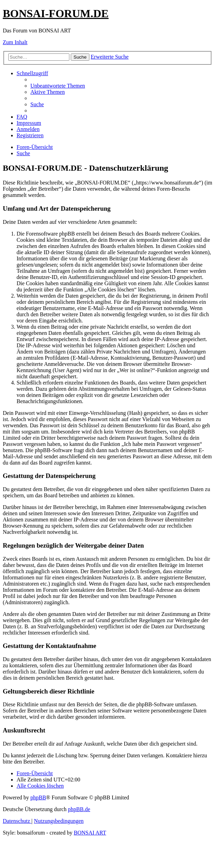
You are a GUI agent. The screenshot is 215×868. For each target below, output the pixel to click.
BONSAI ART (90, 833)
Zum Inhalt (15, 42)
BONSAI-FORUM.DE (56, 13)
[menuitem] (58, 86)
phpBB (38, 797)
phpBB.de (79, 809)
